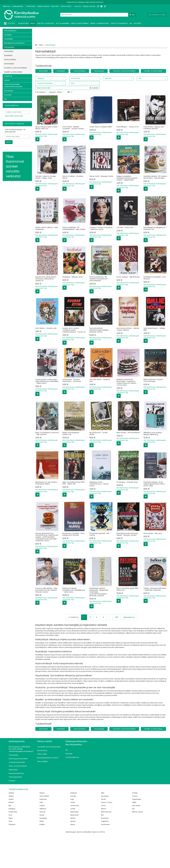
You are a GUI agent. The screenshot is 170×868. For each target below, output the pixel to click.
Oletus (60, 125)
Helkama (43, 842)
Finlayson (12, 858)
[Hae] (132, 15)
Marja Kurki (74, 848)
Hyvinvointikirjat (80, 104)
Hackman (43, 832)
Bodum (11, 836)
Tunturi (135, 829)
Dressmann (13, 845)
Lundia (73, 842)
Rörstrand (105, 851)
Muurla (73, 854)
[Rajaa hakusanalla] (68, 121)
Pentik (103, 832)
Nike (103, 826)
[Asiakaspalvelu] (18, 6)
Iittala (42, 854)
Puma (103, 839)
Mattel (73, 851)
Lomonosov (75, 839)
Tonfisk (135, 826)
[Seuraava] (129, 650)
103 (117, 650)
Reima (104, 842)
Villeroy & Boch (138, 845)
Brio (10, 839)
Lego (72, 832)
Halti (41, 836)
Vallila (134, 836)
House (42, 848)
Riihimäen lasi (106, 845)
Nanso (73, 858)
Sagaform (105, 854)
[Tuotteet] (10, 23)
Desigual (12, 842)
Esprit (11, 851)
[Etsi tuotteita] (98, 15)
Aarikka (11, 826)
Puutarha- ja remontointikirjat (124, 104)
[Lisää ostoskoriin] (37, 172)
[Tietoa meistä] (66, 6)
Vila (133, 842)
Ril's (102, 848)
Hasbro (42, 839)
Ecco (11, 848)
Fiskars (42, 826)
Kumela (73, 829)
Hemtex (43, 845)
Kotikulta (74, 826)
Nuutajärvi (105, 829)
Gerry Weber (44, 829)
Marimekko (74, 845)
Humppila (43, 851)
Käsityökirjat (43, 104)
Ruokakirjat (61, 104)
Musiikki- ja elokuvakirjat (153, 104)
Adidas (11, 829)
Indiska (42, 858)
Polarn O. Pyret (107, 836)
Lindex (73, 836)
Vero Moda (136, 839)
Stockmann (106, 858)
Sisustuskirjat (99, 104)
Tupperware (136, 832)
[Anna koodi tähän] (17, 137)
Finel (10, 854)
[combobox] (98, 15)
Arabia (11, 832)
